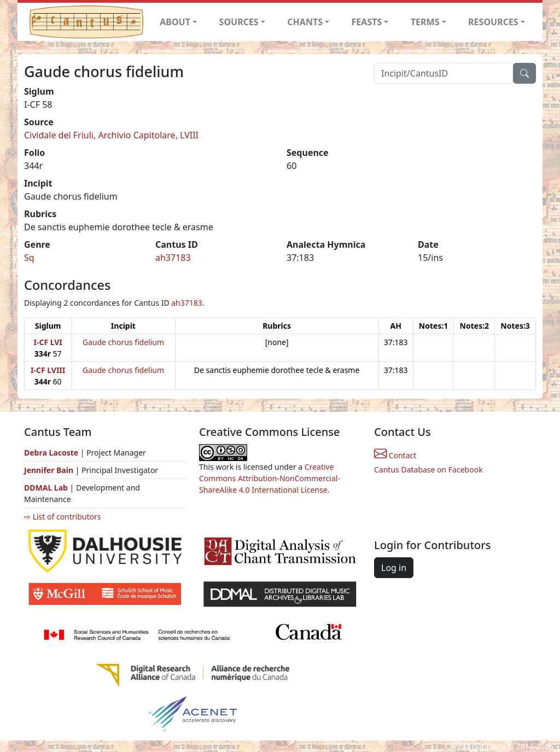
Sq (29, 258)
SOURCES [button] (239, 22)
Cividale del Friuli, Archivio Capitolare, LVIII (111, 135)
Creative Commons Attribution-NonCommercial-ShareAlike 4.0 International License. (270, 478)
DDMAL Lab (46, 488)
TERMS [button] (425, 22)
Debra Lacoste (51, 453)
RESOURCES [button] (493, 22)
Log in (394, 568)
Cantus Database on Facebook (428, 470)
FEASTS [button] (367, 22)
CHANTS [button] (305, 22)
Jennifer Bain (50, 470)
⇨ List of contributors (62, 517)
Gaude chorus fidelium (123, 342)
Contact (395, 455)
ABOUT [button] (175, 22)
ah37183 (173, 258)
